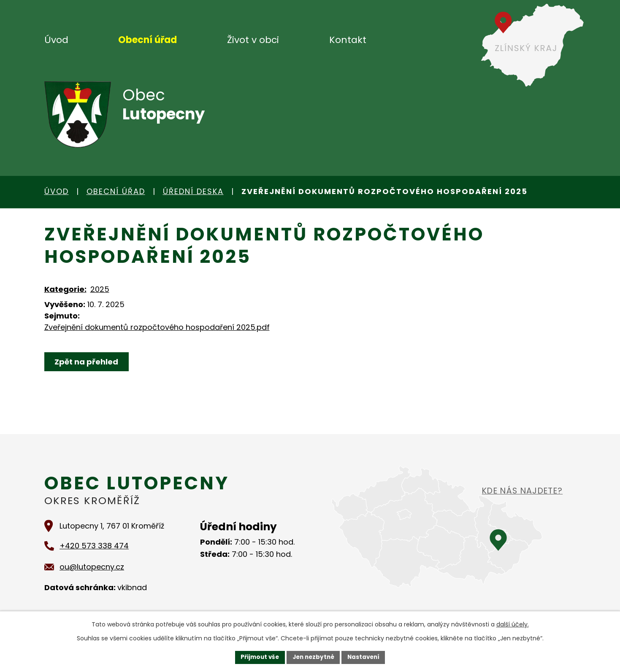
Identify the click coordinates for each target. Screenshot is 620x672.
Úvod (56, 40)
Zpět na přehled (88, 362)
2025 (100, 289)
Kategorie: (65, 289)
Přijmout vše (258, 657)
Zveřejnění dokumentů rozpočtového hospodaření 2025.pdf (157, 327)
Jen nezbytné (313, 657)
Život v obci (253, 40)
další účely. (513, 624)
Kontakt (348, 40)
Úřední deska (193, 191)
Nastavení (366, 657)
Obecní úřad (148, 40)
